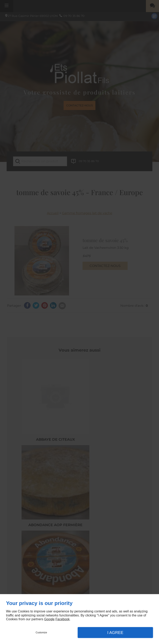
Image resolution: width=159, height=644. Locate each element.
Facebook (62, 619)
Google (49, 619)
